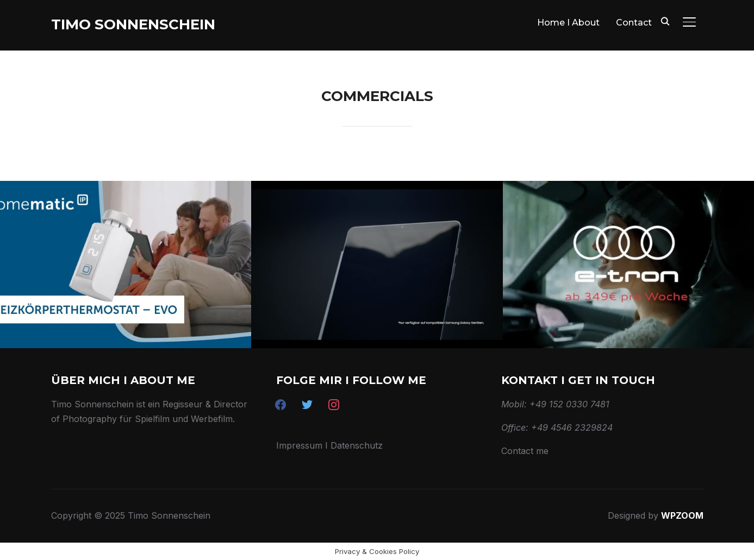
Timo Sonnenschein (133, 24)
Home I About (568, 23)
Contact (634, 23)
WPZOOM (682, 515)
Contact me (525, 451)
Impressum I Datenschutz (329, 445)
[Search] (665, 21)
